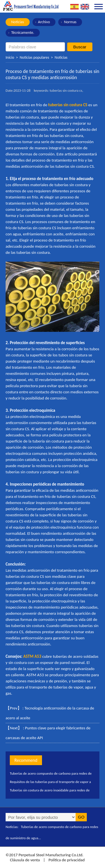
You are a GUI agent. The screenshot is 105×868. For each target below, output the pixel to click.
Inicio (10, 57)
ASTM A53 (32, 656)
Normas (70, 22)
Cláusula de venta (24, 860)
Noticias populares (34, 57)
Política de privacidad (66, 860)
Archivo (44, 22)
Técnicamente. (23, 33)
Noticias (18, 22)
